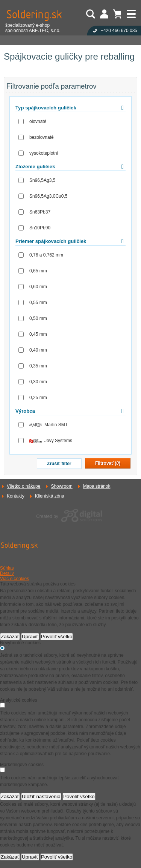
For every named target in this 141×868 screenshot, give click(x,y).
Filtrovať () (108, 463)
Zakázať (10, 637)
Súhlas (7, 568)
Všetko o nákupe (23, 486)
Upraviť (30, 637)
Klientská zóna (50, 496)
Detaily (7, 573)
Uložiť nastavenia (41, 797)
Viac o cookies (14, 579)
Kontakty (16, 496)
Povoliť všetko (57, 637)
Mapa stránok (97, 486)
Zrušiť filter (59, 464)
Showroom (61, 486)
